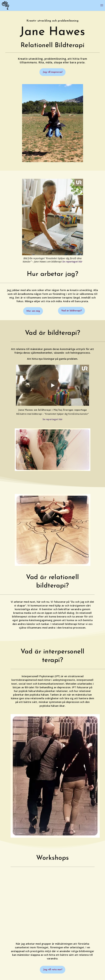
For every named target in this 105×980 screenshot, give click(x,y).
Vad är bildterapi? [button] (71, 311)
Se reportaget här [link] (72, 262)
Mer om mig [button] (34, 311)
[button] (102, 7)
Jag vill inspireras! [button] (53, 72)
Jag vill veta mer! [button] (53, 971)
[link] (5, 5)
